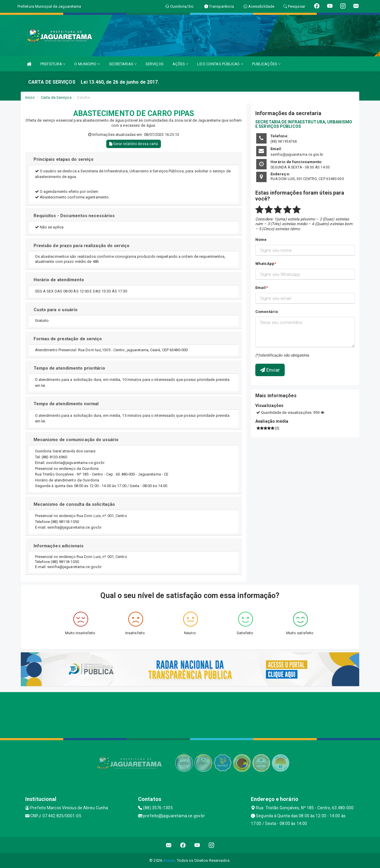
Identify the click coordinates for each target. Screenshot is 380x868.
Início (30, 97)
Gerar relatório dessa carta (134, 144)
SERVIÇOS (155, 64)
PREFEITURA (53, 64)
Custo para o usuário (56, 310)
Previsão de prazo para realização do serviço (81, 246)
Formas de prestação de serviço (68, 339)
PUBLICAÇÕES (266, 64)
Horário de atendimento (59, 280)
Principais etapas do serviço (64, 159)
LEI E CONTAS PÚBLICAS (220, 64)
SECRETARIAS (123, 64)
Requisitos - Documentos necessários (74, 216)
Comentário (267, 312)
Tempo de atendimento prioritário (69, 368)
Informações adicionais (58, 546)
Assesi (169, 860)
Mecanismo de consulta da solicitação (74, 504)
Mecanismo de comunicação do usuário (76, 440)
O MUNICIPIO (87, 64)
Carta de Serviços (56, 97)
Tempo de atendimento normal (66, 404)
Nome (261, 240)
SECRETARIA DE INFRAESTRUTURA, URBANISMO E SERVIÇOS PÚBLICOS (304, 124)
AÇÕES (180, 64)
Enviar (270, 370)
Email (261, 288)
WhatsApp (265, 264)
